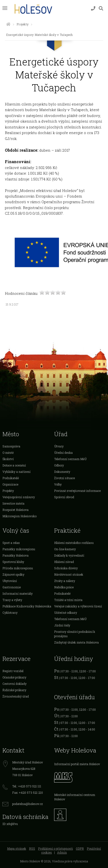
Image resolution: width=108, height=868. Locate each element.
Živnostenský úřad (16, 696)
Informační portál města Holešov (77, 764)
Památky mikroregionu (19, 549)
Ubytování (10, 581)
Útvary (59, 446)
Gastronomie (12, 587)
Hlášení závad (64, 562)
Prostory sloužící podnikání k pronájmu (75, 634)
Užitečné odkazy (66, 613)
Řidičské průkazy (14, 690)
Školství (8, 459)
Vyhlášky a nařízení (16, 472)
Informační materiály (18, 593)
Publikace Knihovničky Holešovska (27, 606)
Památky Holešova (15, 555)
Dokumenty (62, 472)
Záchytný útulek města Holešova (76, 642)
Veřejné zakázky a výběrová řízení (78, 606)
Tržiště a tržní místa (68, 600)
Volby (58, 484)
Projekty (23, 24)
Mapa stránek (17, 848)
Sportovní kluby (13, 562)
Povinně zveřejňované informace (77, 491)
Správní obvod (64, 497)
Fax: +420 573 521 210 (28, 793)
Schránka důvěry (66, 568)
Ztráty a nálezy (65, 581)
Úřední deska (63, 453)
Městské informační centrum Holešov (75, 797)
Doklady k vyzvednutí (69, 555)
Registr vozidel (13, 671)
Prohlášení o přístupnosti (55, 848)
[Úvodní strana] (8, 24)
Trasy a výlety (12, 600)
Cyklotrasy (10, 613)
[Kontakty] (93, 8)
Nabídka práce (64, 587)
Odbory (59, 465)
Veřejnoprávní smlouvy (19, 497)
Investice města (13, 503)
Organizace (10, 484)
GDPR (80, 848)
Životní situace (64, 478)
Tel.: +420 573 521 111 (27, 786)
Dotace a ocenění (14, 465)
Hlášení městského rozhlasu (74, 543)
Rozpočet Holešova (15, 510)
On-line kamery (65, 549)
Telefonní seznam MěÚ (70, 459)
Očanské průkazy (14, 677)
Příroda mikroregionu (18, 568)
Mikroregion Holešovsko (20, 516)
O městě (8, 453)
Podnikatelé (11, 478)
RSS (32, 848)
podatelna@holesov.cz (28, 804)
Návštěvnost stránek (69, 574)
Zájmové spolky (13, 574)
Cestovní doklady (15, 684)
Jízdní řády (62, 625)
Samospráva (11, 446)
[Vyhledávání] (101, 8)
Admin (62, 852)
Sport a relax (11, 543)
